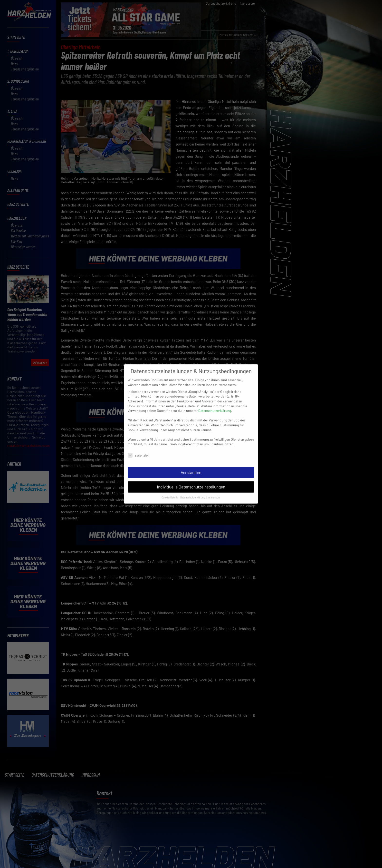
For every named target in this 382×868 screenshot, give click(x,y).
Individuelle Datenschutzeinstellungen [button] (191, 481)
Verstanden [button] (191, 467)
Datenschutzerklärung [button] (193, 492)
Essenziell (138, 450)
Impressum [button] (214, 492)
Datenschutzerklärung (215, 405)
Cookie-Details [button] (170, 492)
